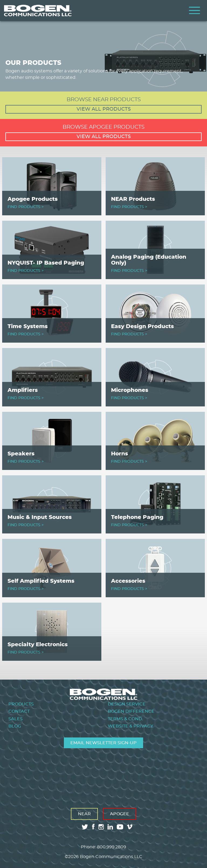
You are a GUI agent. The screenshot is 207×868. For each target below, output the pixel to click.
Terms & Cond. (125, 719)
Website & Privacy (130, 726)
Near (84, 814)
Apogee (120, 814)
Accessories (128, 581)
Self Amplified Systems (41, 581)
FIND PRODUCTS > (26, 207)
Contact (19, 711)
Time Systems (28, 326)
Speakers (21, 454)
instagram (101, 827)
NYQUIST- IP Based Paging (46, 263)
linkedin (110, 827)
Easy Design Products (142, 326)
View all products (104, 109)
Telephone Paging (137, 517)
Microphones (130, 390)
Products (21, 704)
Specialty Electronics (38, 645)
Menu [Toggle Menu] (195, 10)
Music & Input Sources (40, 517)
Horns (120, 454)
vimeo (130, 827)
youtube (120, 827)
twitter (85, 827)
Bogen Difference (131, 711)
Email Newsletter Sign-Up (103, 743)
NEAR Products (133, 199)
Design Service (127, 704)
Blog (15, 726)
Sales (15, 719)
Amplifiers (23, 390)
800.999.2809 (112, 847)
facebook (93, 827)
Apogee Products (33, 199)
